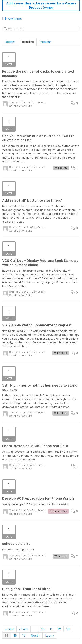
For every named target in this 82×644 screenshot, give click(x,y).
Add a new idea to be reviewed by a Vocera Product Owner (41, 5)
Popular (45, 42)
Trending (28, 42)
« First (9, 629)
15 (15, 635)
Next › (35, 635)
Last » (50, 635)
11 (51, 629)
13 (68, 629)
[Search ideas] (41, 29)
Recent (10, 42)
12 (59, 629)
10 (43, 629)
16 (24, 635)
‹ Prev (24, 629)
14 (6, 635)
